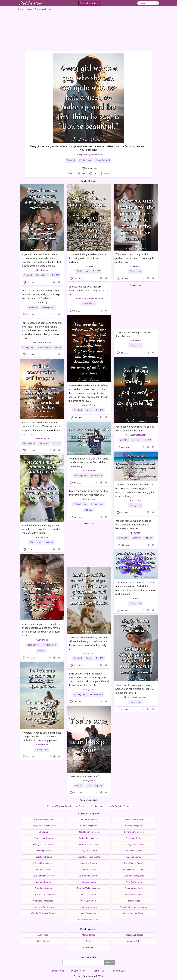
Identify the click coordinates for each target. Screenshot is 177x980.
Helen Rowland (42, 270)
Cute (89, 786)
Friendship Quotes (43, 851)
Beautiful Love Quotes (89, 832)
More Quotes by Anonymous (88, 155)
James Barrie (89, 405)
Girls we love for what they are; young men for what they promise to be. (88, 291)
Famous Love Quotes (89, 844)
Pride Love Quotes (43, 888)
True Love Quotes (89, 907)
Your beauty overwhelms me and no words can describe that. (135, 429)
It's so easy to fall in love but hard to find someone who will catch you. (88, 493)
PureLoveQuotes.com (136, 435)
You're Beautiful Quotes (120, 806)
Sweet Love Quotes (88, 901)
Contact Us (99, 971)
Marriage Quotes (43, 882)
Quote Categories (90, 4)
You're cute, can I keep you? (84, 776)
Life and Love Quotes (43, 863)
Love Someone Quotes (43, 876)
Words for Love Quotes (134, 913)
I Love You (44, 443)
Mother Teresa (89, 935)
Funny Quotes (48, 308)
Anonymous (42, 537)
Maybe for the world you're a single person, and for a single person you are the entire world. (135, 689)
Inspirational (88, 304)
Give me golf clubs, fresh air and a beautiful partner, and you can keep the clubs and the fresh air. (41, 294)
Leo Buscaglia (42, 438)
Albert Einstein (43, 941)
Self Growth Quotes (134, 895)
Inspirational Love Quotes (89, 857)
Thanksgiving (134, 901)
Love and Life (45, 348)
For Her (136, 440)
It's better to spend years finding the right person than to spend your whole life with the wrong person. (41, 737)
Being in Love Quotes (134, 832)
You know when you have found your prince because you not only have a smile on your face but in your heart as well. (41, 630)
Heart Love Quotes (43, 857)
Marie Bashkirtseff (42, 343)
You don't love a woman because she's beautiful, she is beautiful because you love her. (133, 525)
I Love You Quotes (89, 826)
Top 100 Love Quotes (43, 819)
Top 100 (56, 275)
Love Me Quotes (88, 869)
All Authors (43, 935)
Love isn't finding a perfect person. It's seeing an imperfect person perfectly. (87, 258)
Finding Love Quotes (134, 844)
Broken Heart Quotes (43, 838)
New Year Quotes (134, 882)
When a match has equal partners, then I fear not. (134, 334)
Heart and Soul (49, 645)
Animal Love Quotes (134, 826)
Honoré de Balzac (134, 941)
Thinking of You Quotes (43, 907)
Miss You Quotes (89, 882)
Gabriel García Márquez (136, 697)
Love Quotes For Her (134, 819)
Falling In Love (80, 504)
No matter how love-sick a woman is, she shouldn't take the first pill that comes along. (89, 462)
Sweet (89, 410)
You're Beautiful (103, 160)
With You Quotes (88, 913)
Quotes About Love (134, 888)
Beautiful (71, 160)
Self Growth (96, 476)
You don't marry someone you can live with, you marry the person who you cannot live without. (41, 529)
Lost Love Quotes (89, 863)
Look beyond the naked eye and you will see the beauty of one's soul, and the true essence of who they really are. (88, 643)
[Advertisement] (89, 30)
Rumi (136, 598)
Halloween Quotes (134, 851)
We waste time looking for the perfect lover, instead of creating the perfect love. (135, 258)
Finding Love (85, 160)
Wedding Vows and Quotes (43, 913)
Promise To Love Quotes (88, 888)
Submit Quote (120, 971)
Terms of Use (57, 971)
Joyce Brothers (89, 471)
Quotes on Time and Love (43, 895)
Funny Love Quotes (88, 851)
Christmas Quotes (134, 838)
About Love (123, 538)
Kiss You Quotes (134, 857)
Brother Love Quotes (88, 838)
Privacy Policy (78, 971)
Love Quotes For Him (88, 819)
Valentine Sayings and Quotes (134, 907)
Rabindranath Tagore (134, 935)
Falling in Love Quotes (43, 844)
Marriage (49, 542)
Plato (88, 941)
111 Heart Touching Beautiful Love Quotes (66, 806)
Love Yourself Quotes (89, 876)
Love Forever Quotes (134, 863)
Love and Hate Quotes (134, 876)
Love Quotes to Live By (134, 869)
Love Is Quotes (43, 869)
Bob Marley (136, 500)
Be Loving (43, 832)
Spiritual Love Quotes (43, 901)
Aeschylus (136, 341)
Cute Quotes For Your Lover (43, 826)
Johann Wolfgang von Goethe (89, 299)
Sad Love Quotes (88, 895)
